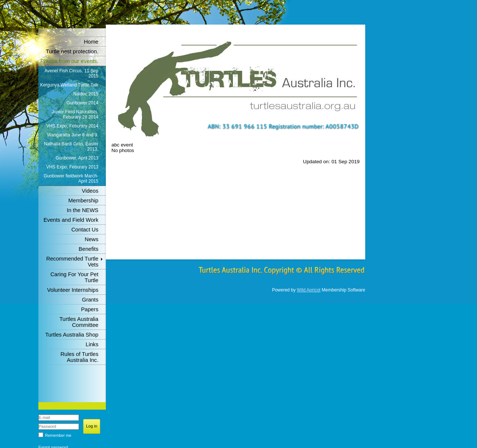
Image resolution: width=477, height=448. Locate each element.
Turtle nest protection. (72, 51)
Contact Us (85, 230)
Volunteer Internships (73, 290)
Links (92, 344)
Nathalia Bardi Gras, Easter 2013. (71, 146)
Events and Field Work (71, 220)
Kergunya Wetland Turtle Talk (69, 85)
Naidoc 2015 (86, 94)
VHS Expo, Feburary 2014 (72, 126)
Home (91, 42)
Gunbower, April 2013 (77, 158)
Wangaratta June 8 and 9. (73, 135)
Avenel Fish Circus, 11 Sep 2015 (71, 73)
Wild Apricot (309, 290)
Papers (90, 309)
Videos (90, 191)
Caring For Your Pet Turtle (74, 277)
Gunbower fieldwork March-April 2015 (71, 179)
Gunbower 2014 (83, 103)
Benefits (89, 249)
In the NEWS (83, 210)
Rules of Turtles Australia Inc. (79, 357)
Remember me (58, 435)
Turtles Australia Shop (72, 335)
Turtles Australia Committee (79, 322)
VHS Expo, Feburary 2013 (72, 167)
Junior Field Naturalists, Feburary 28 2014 (75, 114)
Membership (83, 201)
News (91, 239)
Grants (90, 300)
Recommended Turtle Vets (72, 262)
